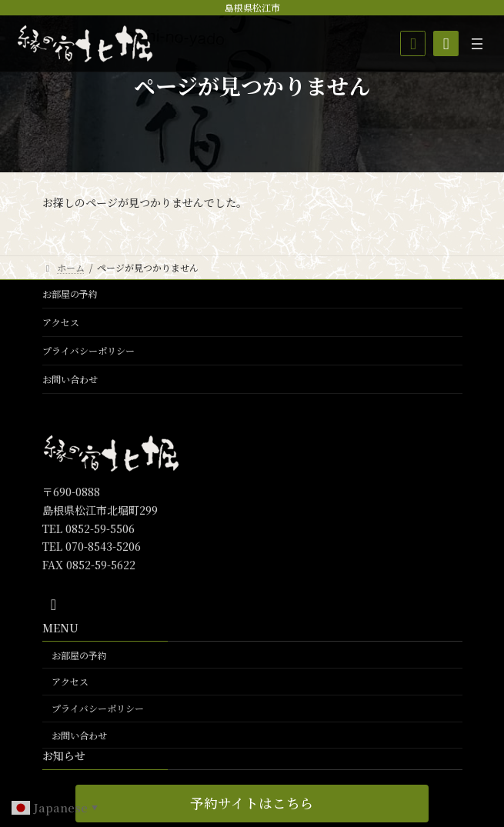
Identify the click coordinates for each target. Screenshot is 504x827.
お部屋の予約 (70, 293)
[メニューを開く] (477, 44)
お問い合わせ (70, 379)
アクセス (61, 322)
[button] (252, 804)
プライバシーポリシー (88, 350)
